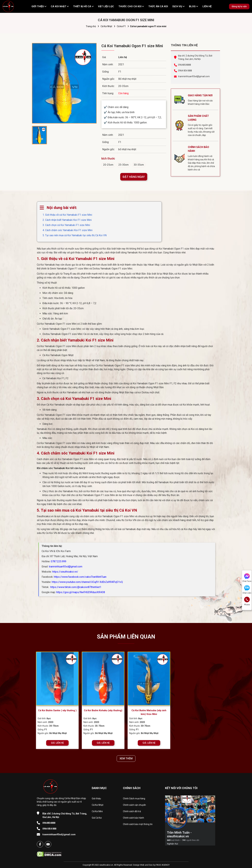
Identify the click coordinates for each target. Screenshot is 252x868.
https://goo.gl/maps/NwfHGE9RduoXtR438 (81, 592)
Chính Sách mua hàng (134, 799)
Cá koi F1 (121, 26)
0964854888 (184, 65)
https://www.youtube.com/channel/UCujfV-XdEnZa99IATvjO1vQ (87, 582)
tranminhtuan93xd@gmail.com (194, 76)
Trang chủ (91, 26)
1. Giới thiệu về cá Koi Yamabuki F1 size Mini (67, 215)
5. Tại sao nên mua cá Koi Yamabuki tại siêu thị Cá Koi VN (75, 235)
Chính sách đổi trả (132, 811)
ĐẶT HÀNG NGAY (134, 177)
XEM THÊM (126, 758)
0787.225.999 (59, 561)
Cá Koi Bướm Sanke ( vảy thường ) (57, 710)
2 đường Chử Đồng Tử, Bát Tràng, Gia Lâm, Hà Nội (65, 815)
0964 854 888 (185, 71)
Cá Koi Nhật (106, 26)
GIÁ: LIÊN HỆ (57, 743)
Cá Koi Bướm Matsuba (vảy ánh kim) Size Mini (149, 712)
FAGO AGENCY (163, 865)
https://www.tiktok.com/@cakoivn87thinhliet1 (75, 587)
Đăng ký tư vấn (239, 6)
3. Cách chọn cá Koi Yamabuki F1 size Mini (66, 225)
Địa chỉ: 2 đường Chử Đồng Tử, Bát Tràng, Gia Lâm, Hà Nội (195, 57)
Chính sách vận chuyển (134, 805)
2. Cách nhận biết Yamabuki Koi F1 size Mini (67, 220)
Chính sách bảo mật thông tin (138, 824)
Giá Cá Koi (97, 818)
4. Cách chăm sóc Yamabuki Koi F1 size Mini (67, 230)
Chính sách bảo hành (133, 818)
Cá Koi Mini (97, 811)
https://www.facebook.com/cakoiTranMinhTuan (80, 577)
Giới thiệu (96, 799)
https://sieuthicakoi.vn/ (65, 572)
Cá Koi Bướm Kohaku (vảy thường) (103, 710)
